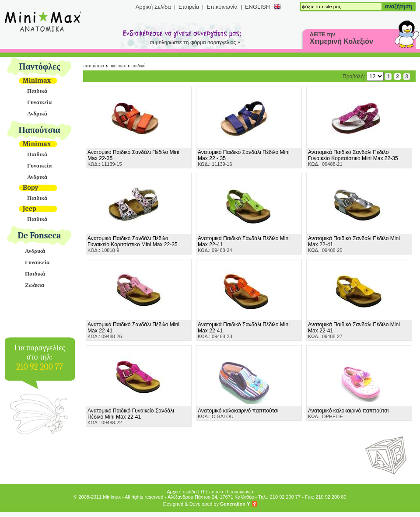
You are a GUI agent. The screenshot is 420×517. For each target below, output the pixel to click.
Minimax (37, 80)
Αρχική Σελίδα (153, 7)
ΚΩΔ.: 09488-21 (353, 158)
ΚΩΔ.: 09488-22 (131, 416)
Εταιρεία (189, 7)
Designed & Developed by (207, 504)
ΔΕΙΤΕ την (341, 38)
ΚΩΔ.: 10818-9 (133, 244)
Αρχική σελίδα (182, 492)
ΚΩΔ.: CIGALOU (238, 413)
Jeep (30, 209)
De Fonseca (40, 236)
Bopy (31, 188)
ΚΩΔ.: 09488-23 (244, 330)
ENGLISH (257, 7)
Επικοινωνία (222, 7)
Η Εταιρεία (212, 492)
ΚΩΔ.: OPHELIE (348, 413)
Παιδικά (37, 91)
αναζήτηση (399, 7)
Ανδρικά (37, 114)
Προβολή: (363, 77)
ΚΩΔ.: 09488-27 (354, 330)
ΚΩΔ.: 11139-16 (244, 158)
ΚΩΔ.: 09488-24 (244, 244)
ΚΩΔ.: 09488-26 (133, 330)
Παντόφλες (39, 67)
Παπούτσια (39, 130)
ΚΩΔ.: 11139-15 (133, 158)
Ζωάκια (35, 285)
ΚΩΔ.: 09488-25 (354, 244)
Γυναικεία (39, 102)
